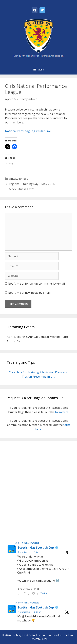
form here (62, 412)
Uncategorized (19, 179)
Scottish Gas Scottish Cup (36, 548)
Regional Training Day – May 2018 (32, 184)
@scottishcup (24, 552)
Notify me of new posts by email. (30, 293)
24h (36, 552)
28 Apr (37, 612)
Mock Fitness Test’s (22, 189)
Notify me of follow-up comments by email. (37, 283)
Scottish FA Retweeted (29, 543)
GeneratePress (39, 639)
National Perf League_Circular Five (28, 131)
